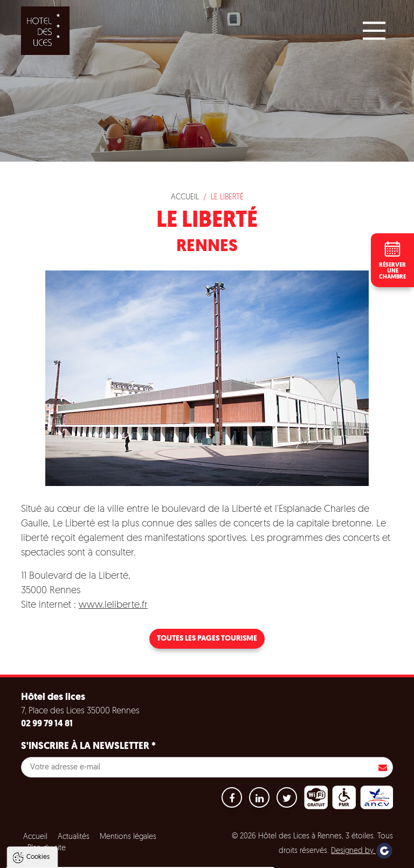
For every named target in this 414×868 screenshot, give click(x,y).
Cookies (38, 748)
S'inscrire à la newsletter (88, 747)
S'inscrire (383, 767)
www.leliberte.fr (113, 605)
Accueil (185, 197)
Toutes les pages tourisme (207, 639)
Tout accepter (77, 858)
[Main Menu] (374, 31)
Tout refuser (144, 858)
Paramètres (207, 858)
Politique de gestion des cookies (69, 831)
